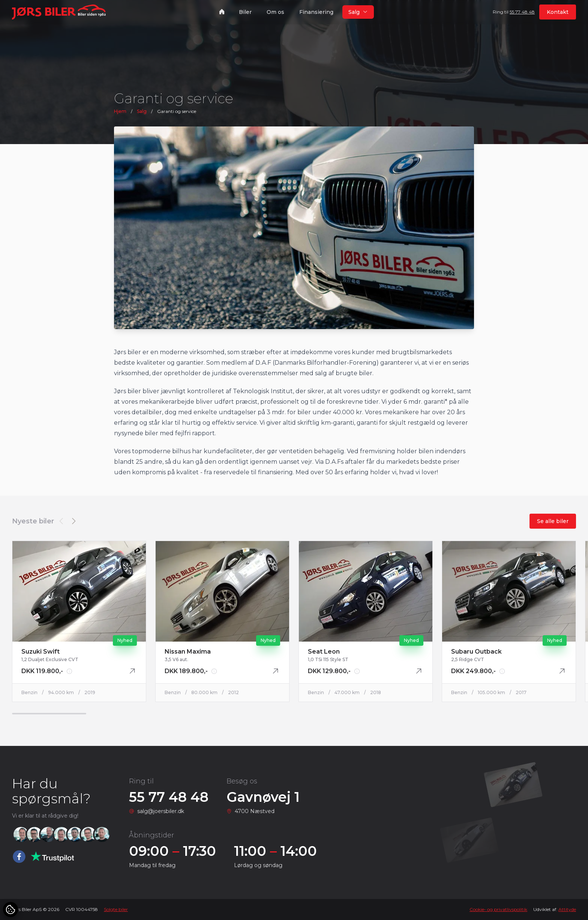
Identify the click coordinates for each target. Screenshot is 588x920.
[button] (73, 521)
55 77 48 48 (522, 12)
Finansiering (316, 12)
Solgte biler (116, 909)
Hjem (120, 111)
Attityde (567, 909)
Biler (245, 12)
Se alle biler (553, 521)
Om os (275, 12)
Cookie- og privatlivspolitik (498, 909)
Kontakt (558, 12)
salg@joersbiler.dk (161, 811)
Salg (142, 111)
